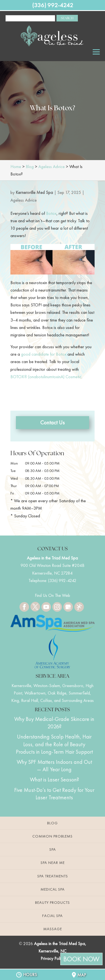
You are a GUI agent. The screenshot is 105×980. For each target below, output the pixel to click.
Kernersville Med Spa (34, 192)
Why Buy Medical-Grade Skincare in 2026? (54, 723)
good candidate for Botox (44, 354)
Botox (51, 213)
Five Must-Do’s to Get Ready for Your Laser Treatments (54, 794)
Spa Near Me (53, 863)
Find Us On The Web (52, 595)
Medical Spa (53, 889)
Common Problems (52, 836)
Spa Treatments (53, 876)
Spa (53, 849)
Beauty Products (52, 902)
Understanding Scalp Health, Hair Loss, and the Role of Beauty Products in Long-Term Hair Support (54, 744)
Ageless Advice (24, 200)
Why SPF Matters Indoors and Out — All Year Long (54, 766)
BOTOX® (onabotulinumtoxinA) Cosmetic (46, 377)
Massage (53, 929)
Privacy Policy (52, 958)
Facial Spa (52, 916)
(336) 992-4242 (53, 5)
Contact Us (52, 422)
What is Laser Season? (54, 779)
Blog (52, 823)
